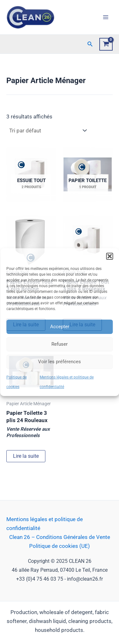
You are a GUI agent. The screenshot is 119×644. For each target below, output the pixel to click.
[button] (109, 256)
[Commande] (47, 131)
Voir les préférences (60, 362)
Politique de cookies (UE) (60, 546)
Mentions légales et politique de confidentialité (45, 524)
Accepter (60, 327)
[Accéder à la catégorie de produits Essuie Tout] (31, 175)
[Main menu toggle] (106, 17)
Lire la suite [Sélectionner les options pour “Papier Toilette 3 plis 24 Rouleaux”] (26, 456)
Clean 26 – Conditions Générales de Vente (60, 537)
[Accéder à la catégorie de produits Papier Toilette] (88, 175)
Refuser (60, 344)
